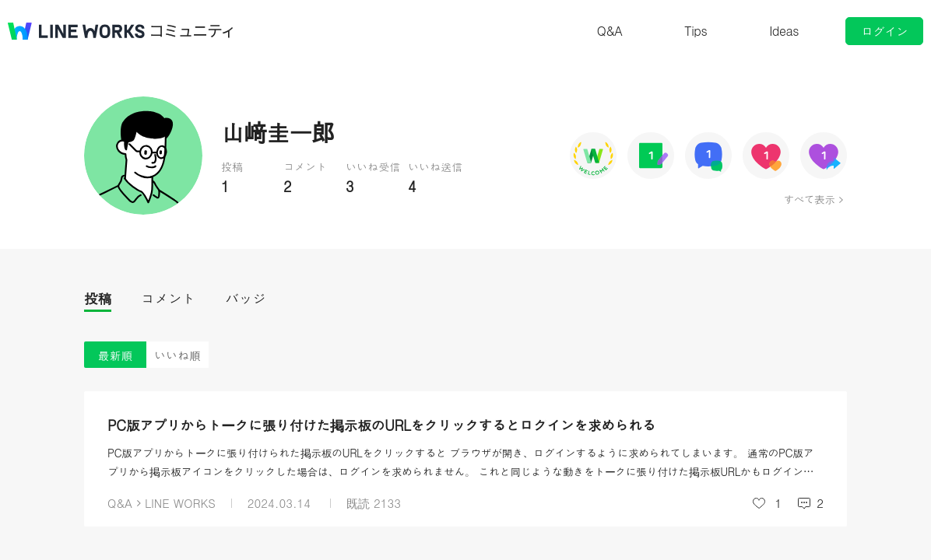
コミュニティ (192, 31)
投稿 (98, 298)
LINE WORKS (180, 503)
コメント (168, 298)
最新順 (116, 355)
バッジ (246, 298)
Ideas (784, 31)
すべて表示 (809, 199)
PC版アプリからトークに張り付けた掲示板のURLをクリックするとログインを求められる (381, 425)
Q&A (610, 31)
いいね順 (177, 355)
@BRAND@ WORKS (76, 31)
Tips (696, 31)
